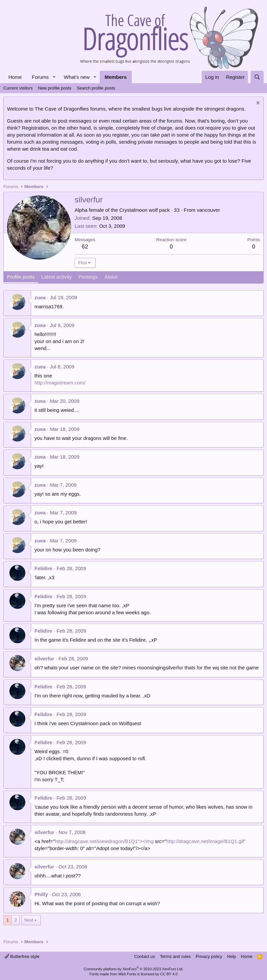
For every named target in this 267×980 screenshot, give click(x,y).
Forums (40, 77)
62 (85, 247)
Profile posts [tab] (21, 277)
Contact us (145, 956)
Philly (41, 894)
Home (15, 77)
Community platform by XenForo (133, 969)
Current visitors (18, 88)
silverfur (44, 659)
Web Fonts (127, 974)
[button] (54, 77)
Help (232, 956)
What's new (77, 77)
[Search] (257, 77)
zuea (40, 297)
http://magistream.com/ (60, 383)
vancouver (208, 210)
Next (29, 920)
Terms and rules (175, 956)
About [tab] (111, 277)
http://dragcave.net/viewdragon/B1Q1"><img (104, 841)
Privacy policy (209, 956)
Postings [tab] (88, 277)
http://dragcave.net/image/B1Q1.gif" (206, 841)
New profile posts (55, 88)
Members (116, 77)
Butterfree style (22, 956)
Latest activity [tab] (57, 277)
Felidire (43, 568)
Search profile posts (96, 88)
